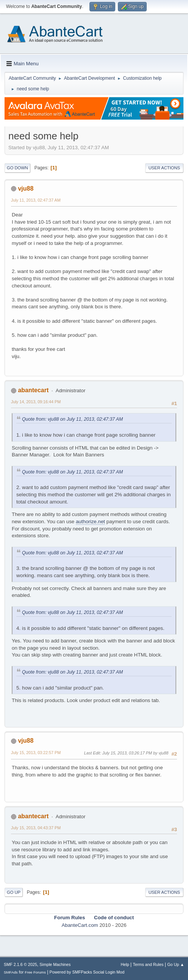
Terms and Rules (148, 964)
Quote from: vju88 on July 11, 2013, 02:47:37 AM (72, 419)
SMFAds (11, 972)
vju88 (26, 189)
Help (125, 964)
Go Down (17, 168)
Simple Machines (55, 964)
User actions (164, 168)
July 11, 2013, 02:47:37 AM (36, 200)
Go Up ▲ (176, 964)
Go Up (14, 892)
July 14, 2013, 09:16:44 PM (36, 402)
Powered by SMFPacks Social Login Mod (87, 972)
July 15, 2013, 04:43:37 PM (36, 828)
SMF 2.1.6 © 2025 (20, 964)
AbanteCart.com (80, 925)
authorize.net (90, 522)
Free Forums (35, 972)
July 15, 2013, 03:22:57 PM (36, 753)
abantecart (33, 390)
